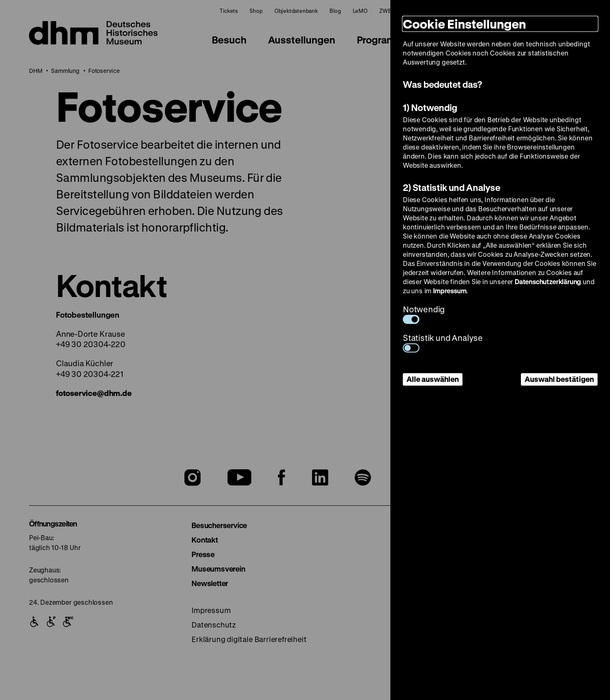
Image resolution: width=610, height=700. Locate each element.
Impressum (450, 291)
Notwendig (424, 314)
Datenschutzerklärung (548, 281)
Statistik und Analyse (443, 342)
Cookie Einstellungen (464, 24)
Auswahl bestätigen (559, 379)
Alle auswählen (433, 379)
